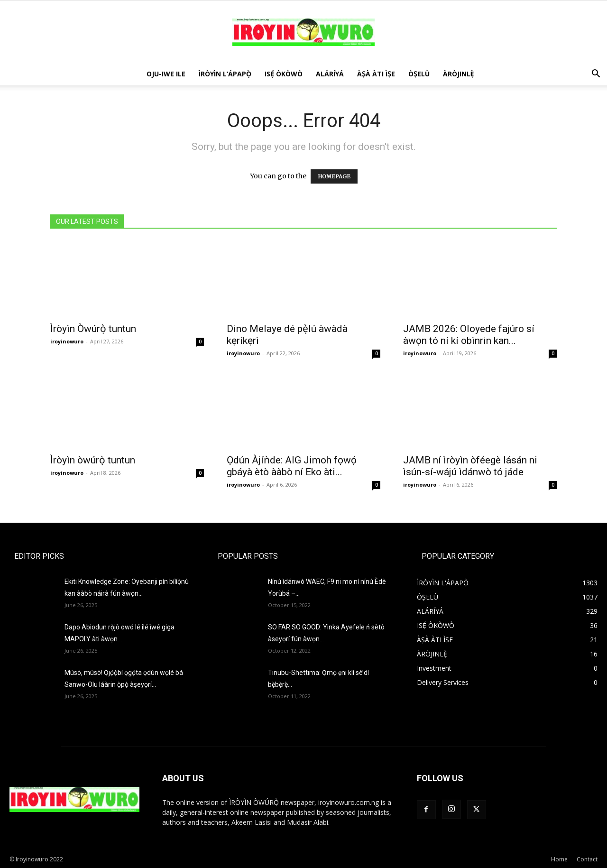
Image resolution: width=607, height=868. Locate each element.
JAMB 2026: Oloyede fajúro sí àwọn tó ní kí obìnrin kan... (469, 335)
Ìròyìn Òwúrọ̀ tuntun (93, 329)
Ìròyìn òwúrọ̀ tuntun (93, 460)
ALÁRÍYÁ (330, 74)
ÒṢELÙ (419, 74)
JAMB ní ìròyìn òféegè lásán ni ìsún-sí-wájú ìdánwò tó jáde (470, 466)
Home (559, 859)
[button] (596, 75)
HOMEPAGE (334, 176)
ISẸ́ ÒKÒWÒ (284, 74)
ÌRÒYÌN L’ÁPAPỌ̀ (225, 74)
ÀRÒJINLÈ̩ (459, 74)
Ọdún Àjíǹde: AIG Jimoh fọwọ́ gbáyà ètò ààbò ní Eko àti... (292, 466)
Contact (587, 859)
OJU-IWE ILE (166, 74)
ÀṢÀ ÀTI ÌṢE (376, 74)
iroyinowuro (67, 341)
